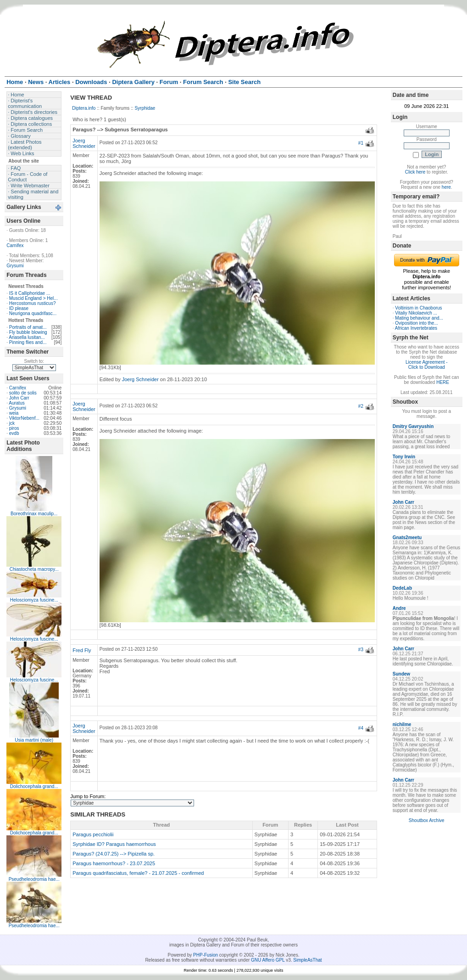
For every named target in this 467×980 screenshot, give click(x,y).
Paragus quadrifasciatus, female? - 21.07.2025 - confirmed (138, 873)
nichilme (402, 724)
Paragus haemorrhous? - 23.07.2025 (114, 863)
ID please (19, 308)
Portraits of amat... (28, 327)
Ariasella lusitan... (27, 337)
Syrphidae (145, 108)
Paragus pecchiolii (93, 834)
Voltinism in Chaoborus (418, 308)
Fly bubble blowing (28, 332)
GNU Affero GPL (268, 960)
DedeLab (402, 588)
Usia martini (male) (34, 740)
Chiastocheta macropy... (34, 569)
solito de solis (23, 393)
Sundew (401, 674)
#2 (361, 406)
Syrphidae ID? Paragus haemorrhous (114, 844)
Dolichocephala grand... (34, 786)
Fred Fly (82, 650)
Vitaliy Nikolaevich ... (416, 313)
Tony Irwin (404, 457)
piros (14, 428)
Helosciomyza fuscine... (34, 600)
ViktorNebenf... (24, 418)
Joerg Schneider (84, 143)
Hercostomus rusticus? (33, 303)
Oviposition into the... (416, 323)
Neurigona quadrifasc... (33, 313)
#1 (361, 143)
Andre (399, 608)
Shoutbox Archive (427, 820)
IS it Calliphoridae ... (30, 293)
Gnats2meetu (407, 538)
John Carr (19, 398)
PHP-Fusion (206, 955)
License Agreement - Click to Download (427, 365)
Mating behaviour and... (419, 318)
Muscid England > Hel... (33, 298)
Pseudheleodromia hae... (34, 879)
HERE (443, 382)
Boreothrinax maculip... (34, 514)
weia (14, 413)
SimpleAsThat (307, 960)
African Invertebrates (416, 328)
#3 (361, 650)
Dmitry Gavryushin (413, 426)
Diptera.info (84, 108)
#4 (361, 728)
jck (12, 423)
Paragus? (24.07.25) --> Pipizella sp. (114, 854)
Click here (415, 172)
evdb (14, 433)
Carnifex (15, 245)
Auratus (17, 403)
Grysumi (15, 266)
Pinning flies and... (28, 342)
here (446, 187)
